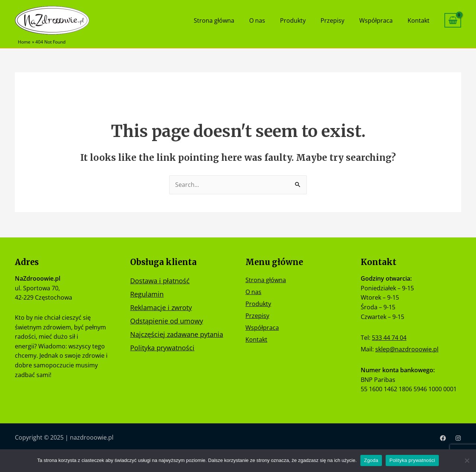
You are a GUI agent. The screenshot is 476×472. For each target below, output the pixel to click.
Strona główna (234, 20)
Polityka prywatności (162, 347)
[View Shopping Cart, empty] (453, 20)
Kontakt (420, 20)
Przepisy (342, 20)
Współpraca (382, 20)
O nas (274, 20)
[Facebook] (443, 438)
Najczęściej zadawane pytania (177, 334)
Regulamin (147, 293)
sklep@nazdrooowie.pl (407, 349)
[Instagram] (458, 438)
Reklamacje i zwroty (161, 307)
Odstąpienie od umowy (167, 320)
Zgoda (371, 460)
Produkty (306, 20)
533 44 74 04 (389, 337)
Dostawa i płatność (160, 280)
